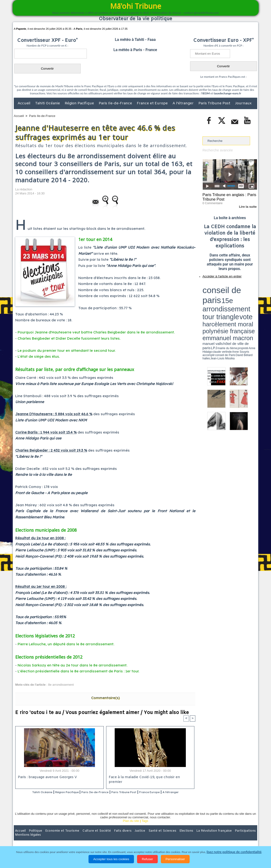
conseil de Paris (207, 302)
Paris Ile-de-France (116, 103)
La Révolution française (192, 837)
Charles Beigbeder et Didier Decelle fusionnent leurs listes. (69, 338)
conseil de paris (217, 285)
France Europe (169, 793)
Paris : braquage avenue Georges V (46, 778)
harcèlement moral (215, 294)
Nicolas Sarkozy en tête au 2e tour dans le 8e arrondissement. (72, 665)
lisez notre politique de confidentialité (234, 852)
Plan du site (131, 827)
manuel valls (233, 298)
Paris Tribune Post (215, 103)
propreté (219, 300)
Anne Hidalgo (226, 300)
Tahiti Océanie (48, 103)
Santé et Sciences (146, 837)
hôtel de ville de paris (247, 298)
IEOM (206, 93)
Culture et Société (88, 837)
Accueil (25, 103)
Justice (126, 837)
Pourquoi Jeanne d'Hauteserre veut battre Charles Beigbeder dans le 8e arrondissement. (96, 332)
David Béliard (217, 302)
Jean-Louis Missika (232, 302)
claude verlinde (236, 300)
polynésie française (241, 294)
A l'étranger (184, 103)
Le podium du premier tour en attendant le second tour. (67, 350)
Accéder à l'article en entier (218, 275)
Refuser (147, 859)
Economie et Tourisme (57, 837)
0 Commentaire (211, 202)
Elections (167, 837)
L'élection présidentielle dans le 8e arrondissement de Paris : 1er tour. (78, 671)
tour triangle (236, 290)
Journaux (243, 103)
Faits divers (111, 837)
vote (249, 290)
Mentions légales (244, 837)
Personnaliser (175, 859)
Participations (220, 837)
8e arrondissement (61, 685)
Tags (145, 827)
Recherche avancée (216, 150)
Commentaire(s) (105, 698)
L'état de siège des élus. (39, 356)
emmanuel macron (215, 297)
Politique (33, 837)
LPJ (204, 300)
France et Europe (153, 103)
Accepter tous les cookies (111, 859)
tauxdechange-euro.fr (227, 93)
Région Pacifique (80, 103)
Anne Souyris (245, 300)
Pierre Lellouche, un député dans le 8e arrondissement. (66, 644)
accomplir (253, 300)
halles (224, 302)
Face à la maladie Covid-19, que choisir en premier (150, 778)
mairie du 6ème (211, 300)
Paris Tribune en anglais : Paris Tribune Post (227, 196)
